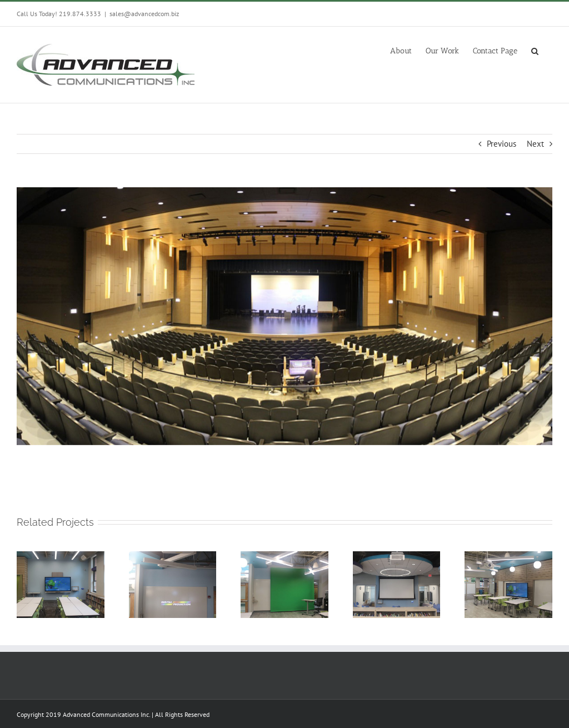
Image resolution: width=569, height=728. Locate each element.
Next (535, 144)
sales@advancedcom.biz (144, 14)
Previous (501, 144)
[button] (535, 50)
